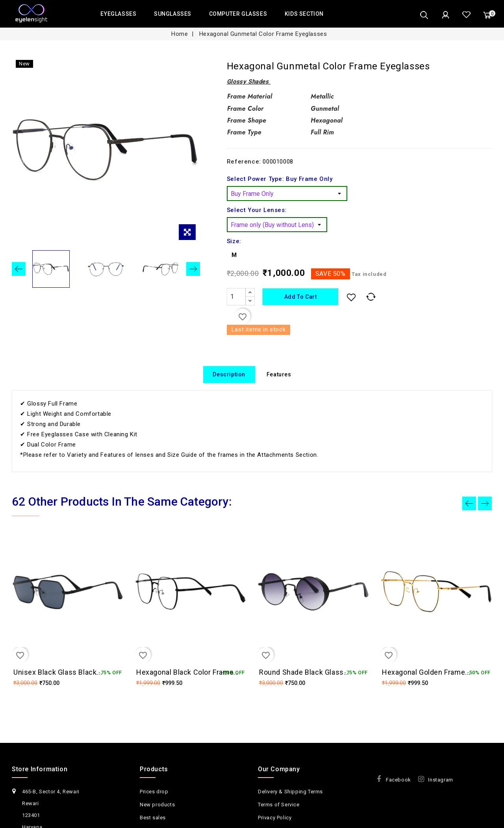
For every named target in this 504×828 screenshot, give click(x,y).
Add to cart (302, 297)
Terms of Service (279, 815)
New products (157, 815)
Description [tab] (229, 375)
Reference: (244, 162)
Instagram (440, 790)
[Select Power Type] (287, 194)
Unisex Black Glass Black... (58, 673)
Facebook (398, 790)
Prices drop (154, 802)
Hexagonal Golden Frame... (426, 673)
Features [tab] (279, 375)
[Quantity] (236, 297)
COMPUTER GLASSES (238, 14)
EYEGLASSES (118, 14)
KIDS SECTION (304, 14)
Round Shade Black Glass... (304, 673)
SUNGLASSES (173, 14)
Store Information (40, 780)
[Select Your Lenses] (277, 225)
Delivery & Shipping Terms (290, 802)
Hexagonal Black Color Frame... (188, 673)
